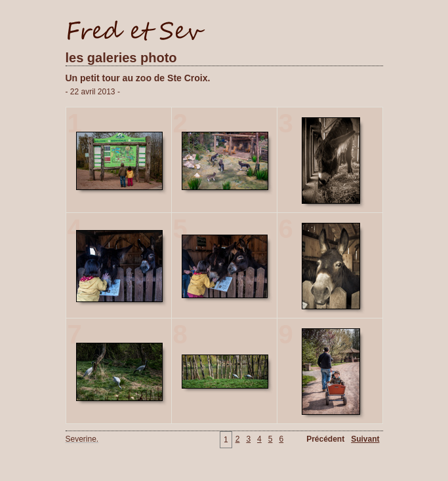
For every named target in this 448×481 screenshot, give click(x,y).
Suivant (365, 439)
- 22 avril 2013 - (93, 92)
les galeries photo (121, 58)
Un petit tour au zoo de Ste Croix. (138, 78)
